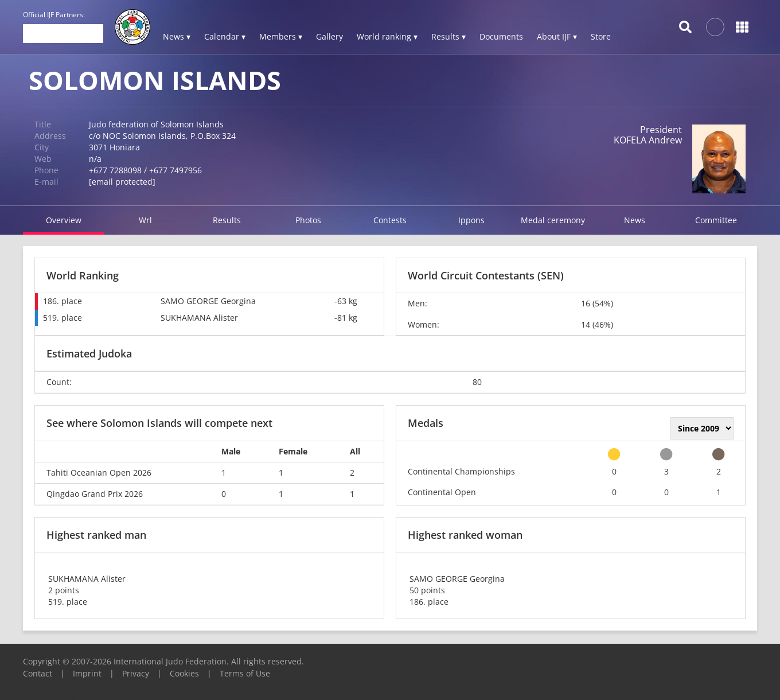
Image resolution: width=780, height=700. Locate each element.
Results (227, 220)
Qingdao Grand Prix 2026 (95, 494)
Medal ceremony (553, 220)
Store (601, 36)
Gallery (329, 36)
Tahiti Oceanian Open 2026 (99, 472)
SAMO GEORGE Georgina (208, 301)
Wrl (145, 220)
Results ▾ (448, 36)
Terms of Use (245, 673)
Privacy (136, 673)
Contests (390, 220)
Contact (38, 673)
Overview (64, 220)
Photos (308, 220)
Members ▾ (281, 36)
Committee (716, 220)
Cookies (184, 673)
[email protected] (122, 182)
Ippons (471, 220)
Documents (501, 36)
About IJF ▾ (557, 36)
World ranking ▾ (387, 36)
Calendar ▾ (225, 36)
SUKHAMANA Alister (199, 318)
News (635, 220)
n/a (95, 159)
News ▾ (177, 36)
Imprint (87, 673)
